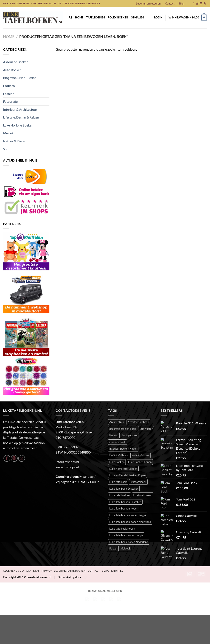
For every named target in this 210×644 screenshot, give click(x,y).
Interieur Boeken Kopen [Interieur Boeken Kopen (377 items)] (123, 412)
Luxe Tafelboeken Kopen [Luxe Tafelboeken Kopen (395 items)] (124, 472)
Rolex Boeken (118, 17)
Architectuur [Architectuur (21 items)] (117, 386)
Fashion (9, 94)
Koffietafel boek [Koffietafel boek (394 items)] (119, 419)
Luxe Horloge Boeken (18, 125)
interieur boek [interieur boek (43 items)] (118, 406)
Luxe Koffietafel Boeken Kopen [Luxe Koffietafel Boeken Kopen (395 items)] (127, 439)
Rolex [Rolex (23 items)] (113, 512)
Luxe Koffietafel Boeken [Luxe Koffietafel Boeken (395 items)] (123, 432)
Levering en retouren (148, 3)
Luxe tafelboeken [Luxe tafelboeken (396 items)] (119, 459)
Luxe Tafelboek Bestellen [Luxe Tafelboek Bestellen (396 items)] (124, 452)
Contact (170, 3)
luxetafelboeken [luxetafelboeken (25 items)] (143, 459)
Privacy (46, 545)
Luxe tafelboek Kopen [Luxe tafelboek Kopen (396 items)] (122, 492)
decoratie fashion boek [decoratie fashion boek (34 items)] (123, 392)
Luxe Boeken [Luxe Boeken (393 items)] (117, 426)
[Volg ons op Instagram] (197, 3)
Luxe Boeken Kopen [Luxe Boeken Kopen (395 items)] (140, 426)
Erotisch (9, 86)
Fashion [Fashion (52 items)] (114, 399)
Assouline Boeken (16, 62)
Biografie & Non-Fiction (20, 78)
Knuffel (117, 545)
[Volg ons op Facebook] (193, 3)
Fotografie (10, 101)
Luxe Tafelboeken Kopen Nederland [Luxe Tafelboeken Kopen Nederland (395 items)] (130, 486)
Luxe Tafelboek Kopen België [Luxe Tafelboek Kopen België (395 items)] (126, 499)
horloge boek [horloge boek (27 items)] (130, 399)
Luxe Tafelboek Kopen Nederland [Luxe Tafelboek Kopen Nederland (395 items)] (129, 506)
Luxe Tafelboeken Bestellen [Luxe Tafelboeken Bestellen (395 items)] (125, 466)
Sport (7, 149)
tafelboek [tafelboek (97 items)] (125, 512)
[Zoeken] (71, 17)
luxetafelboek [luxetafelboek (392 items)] (138, 446)
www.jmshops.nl (67, 431)
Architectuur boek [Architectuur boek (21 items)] (138, 386)
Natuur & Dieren (15, 141)
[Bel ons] (205, 3)
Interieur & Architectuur (20, 109)
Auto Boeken (12, 70)
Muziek (8, 133)
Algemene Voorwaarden (21, 545)
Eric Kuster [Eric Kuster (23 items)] (146, 392)
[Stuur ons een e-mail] (201, 3)
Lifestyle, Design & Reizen (21, 117)
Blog (182, 3)
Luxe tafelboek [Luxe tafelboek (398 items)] (118, 446)
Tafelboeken (95, 17)
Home (79, 17)
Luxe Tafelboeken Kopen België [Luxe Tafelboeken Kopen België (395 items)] (128, 479)
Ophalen (137, 17)
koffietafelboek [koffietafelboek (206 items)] (140, 419)
